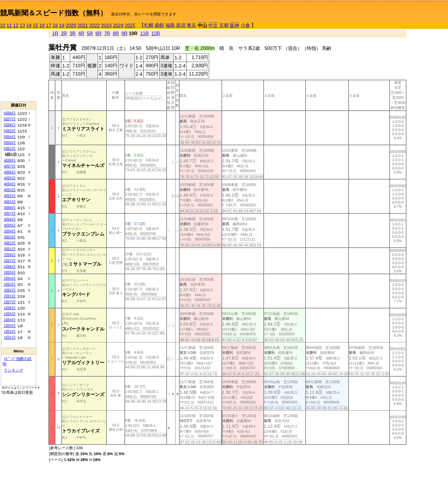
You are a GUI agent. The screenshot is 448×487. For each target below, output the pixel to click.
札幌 (149, 25)
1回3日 (10, 326)
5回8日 (10, 113)
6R (99, 33)
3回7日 (10, 214)
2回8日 (10, 255)
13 (22, 26)
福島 (170, 25)
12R (156, 33)
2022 (95, 26)
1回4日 (10, 320)
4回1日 (10, 202)
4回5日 (10, 178)
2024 (118, 26)
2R (64, 33)
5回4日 (10, 137)
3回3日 (10, 237)
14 (29, 26)
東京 (191, 25)
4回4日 (10, 184)
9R (124, 33)
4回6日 (10, 172)
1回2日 (10, 332)
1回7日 (10, 302)
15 (35, 26)
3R (73, 33)
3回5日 (10, 225)
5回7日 (10, 119)
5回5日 (10, 131)
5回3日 (10, 143)
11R (144, 33)
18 (55, 26)
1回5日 (10, 314)
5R (90, 33)
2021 (83, 26)
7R (107, 33)
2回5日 (10, 273)
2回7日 (10, 261)
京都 (224, 25)
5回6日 (10, 125)
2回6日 (10, 267)
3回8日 (10, 208)
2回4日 (10, 278)
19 (62, 26)
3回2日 (10, 243)
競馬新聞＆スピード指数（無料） (54, 13)
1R (55, 33)
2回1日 (10, 296)
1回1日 (10, 338)
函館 (159, 25)
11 (9, 26)
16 (42, 26)
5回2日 (10, 149)
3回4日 (10, 231)
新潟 (181, 25)
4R (81, 33)
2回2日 (10, 290)
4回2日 (10, 196)
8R (116, 33)
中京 (213, 26)
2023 (106, 26)
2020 (71, 26)
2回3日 (10, 284)
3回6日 (10, 219)
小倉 (245, 25)
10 (3, 26)
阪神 (234, 26)
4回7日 (10, 166)
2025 (130, 26)
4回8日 (10, 160)
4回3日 (10, 190)
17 (49, 26)
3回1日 (10, 249)
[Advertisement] (19, 65)
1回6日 (10, 308)
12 (16, 26)
